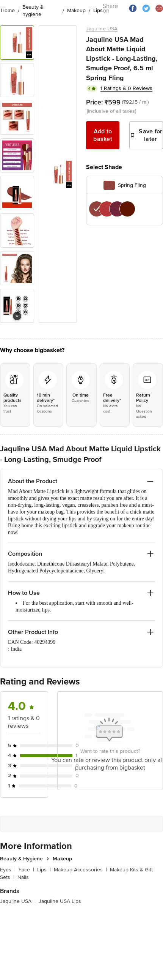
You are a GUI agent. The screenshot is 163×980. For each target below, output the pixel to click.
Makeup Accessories (80, 870)
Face (26, 870)
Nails (23, 877)
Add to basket (103, 135)
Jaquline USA (102, 29)
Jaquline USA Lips (60, 901)
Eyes (8, 870)
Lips (44, 870)
